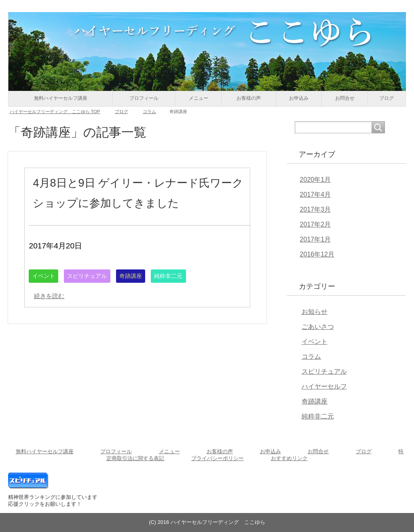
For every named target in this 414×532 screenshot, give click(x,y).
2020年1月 (316, 180)
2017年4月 (316, 195)
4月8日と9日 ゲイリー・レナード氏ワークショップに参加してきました (138, 202)
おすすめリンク (289, 458)
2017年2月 (316, 224)
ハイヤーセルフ (324, 386)
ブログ (387, 98)
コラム (311, 356)
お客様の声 (249, 98)
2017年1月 (316, 239)
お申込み (299, 98)
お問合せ (345, 98)
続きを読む (53, 316)
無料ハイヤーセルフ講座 (61, 98)
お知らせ (315, 312)
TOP (55, 111)
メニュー (199, 98)
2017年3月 (316, 209)
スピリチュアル (96, 296)
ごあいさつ (318, 327)
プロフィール (144, 98)
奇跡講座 (146, 296)
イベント (46, 296)
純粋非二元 (189, 296)
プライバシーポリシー (218, 458)
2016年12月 (317, 254)
